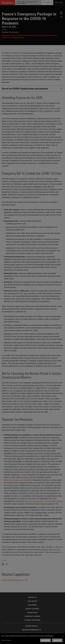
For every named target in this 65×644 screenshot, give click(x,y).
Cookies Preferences (6, 640)
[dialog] (32, 639)
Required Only (57, 640)
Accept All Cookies (45, 640)
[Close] (63, 636)
